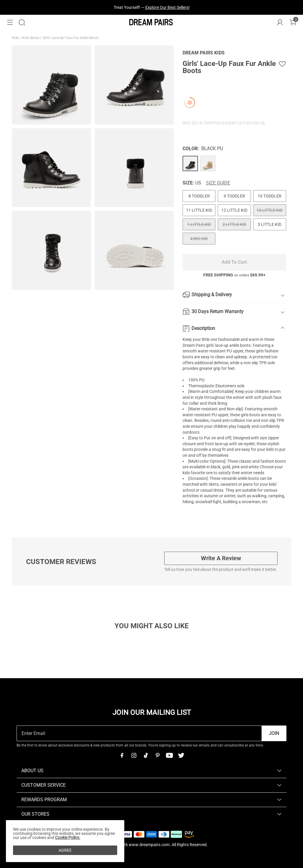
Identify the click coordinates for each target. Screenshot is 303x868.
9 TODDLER (234, 196)
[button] (10, 22)
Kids (16, 38)
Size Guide (218, 183)
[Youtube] (169, 755)
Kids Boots (31, 38)
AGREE (65, 850)
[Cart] (293, 22)
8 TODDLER (199, 196)
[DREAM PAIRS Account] (280, 22)
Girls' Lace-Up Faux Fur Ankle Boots (71, 38)
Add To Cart (234, 262)
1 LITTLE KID (199, 224)
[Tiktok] (146, 755)
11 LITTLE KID (199, 210)
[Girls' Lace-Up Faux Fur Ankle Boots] (190, 163)
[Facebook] (122, 755)
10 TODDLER (270, 196)
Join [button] (274, 733)
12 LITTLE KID (234, 210)
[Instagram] (134, 755)
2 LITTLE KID (234, 224)
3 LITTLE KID (270, 224)
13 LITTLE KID (270, 210)
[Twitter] (181, 755)
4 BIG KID (199, 239)
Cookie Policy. (68, 838)
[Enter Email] (139, 733)
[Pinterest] (157, 755)
